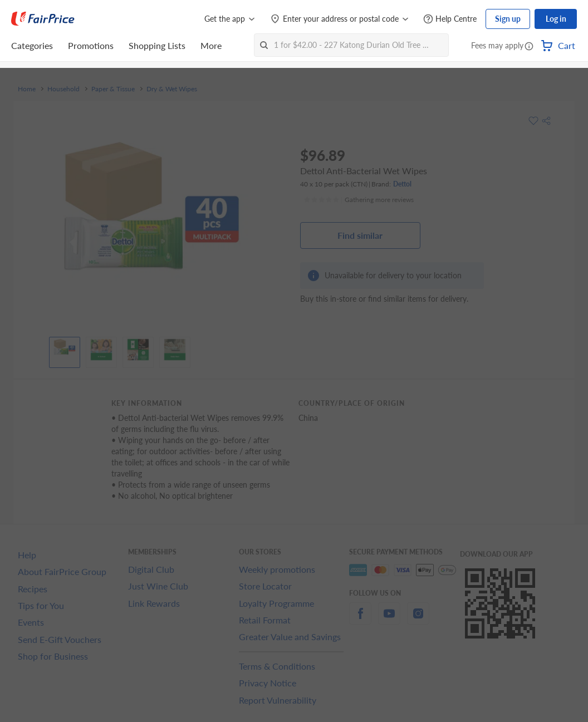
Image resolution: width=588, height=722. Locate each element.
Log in (556, 19)
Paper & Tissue (113, 89)
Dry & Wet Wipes (172, 89)
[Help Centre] (450, 19)
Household (63, 89)
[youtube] (389, 620)
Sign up (508, 19)
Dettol (402, 184)
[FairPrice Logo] (43, 19)
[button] (529, 47)
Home (27, 89)
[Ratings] (359, 200)
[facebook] (360, 620)
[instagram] (418, 620)
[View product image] (65, 350)
